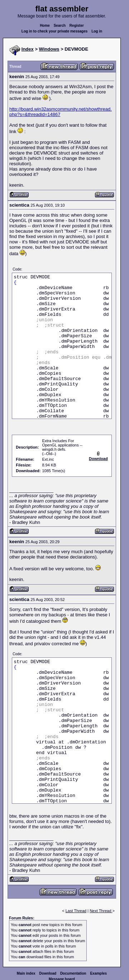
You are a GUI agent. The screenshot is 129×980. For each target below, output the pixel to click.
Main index (26, 973)
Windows (49, 49)
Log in (97, 31)
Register (77, 26)
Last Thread (76, 911)
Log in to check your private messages (55, 31)
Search (60, 26)
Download (48, 973)
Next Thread (101, 911)
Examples (98, 973)
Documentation (73, 973)
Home (45, 26)
